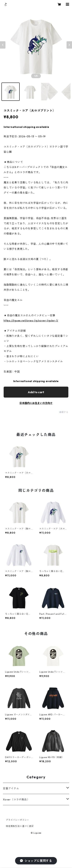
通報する (64, 412)
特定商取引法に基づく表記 (20, 826)
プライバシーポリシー (17, 820)
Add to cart (36, 392)
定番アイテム (11, 788)
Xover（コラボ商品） (16, 800)
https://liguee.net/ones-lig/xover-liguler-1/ (31, 321)
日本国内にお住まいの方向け (36, 403)
